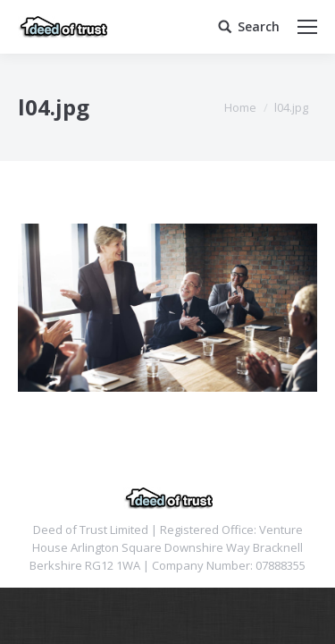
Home (240, 107)
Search (259, 27)
